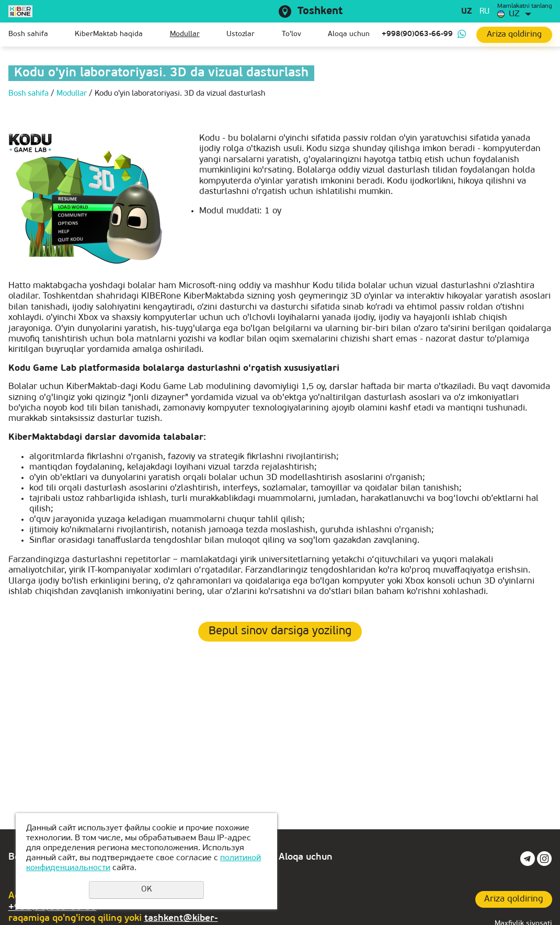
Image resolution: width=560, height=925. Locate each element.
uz (466, 12)
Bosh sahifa (28, 34)
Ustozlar (241, 34)
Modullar (185, 34)
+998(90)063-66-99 (417, 34)
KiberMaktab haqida (109, 34)
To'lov (292, 34)
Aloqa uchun (349, 34)
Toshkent (320, 12)
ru (484, 12)
